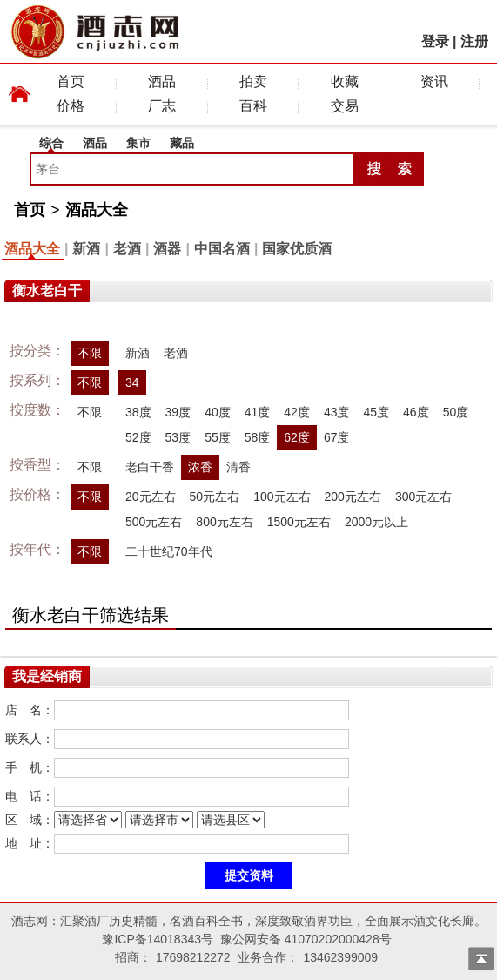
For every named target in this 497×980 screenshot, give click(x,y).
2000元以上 (376, 522)
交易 (345, 106)
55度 (218, 437)
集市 (138, 143)
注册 (474, 41)
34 (132, 382)
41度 (258, 412)
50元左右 (215, 497)
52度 (138, 437)
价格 (71, 106)
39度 (178, 412)
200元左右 (353, 497)
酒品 (162, 81)
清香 (238, 467)
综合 (51, 143)
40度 (218, 412)
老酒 (127, 249)
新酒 (86, 249)
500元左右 (154, 522)
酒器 (167, 249)
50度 (456, 412)
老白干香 (150, 467)
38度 (138, 412)
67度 (337, 437)
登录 (435, 41)
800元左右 (224, 522)
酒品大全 (97, 210)
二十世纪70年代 (169, 551)
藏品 (182, 143)
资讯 (434, 81)
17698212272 (193, 957)
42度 (297, 412)
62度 (297, 437)
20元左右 (151, 497)
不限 (90, 353)
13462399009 (340, 957)
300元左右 (423, 497)
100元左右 (282, 497)
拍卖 (253, 81)
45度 (376, 412)
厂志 (162, 106)
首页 (71, 81)
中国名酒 (222, 249)
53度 (178, 437)
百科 (253, 106)
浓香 (200, 467)
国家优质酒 (297, 249)
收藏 (345, 81)
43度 (337, 412)
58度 (258, 437)
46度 (416, 412)
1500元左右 (299, 522)
